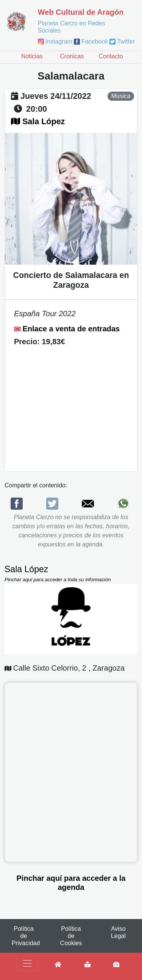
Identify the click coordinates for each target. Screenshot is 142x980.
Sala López (44, 122)
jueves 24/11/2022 (56, 96)
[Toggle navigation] (27, 963)
